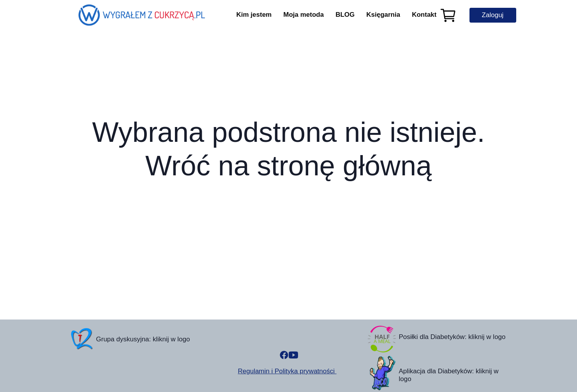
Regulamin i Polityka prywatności (287, 371)
